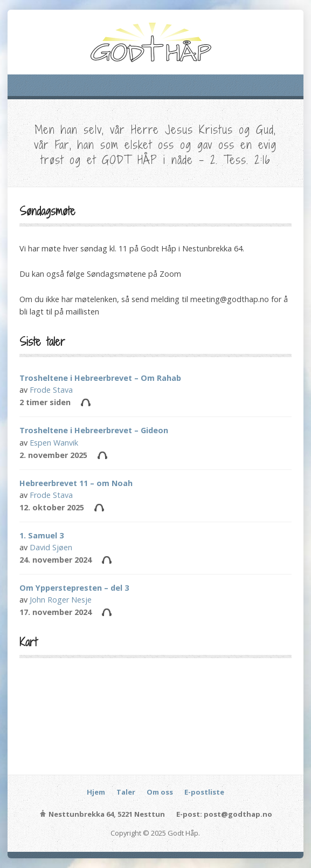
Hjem (96, 792)
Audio (85, 402)
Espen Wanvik (54, 443)
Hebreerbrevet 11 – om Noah (76, 483)
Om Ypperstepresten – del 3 (74, 588)
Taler (126, 792)
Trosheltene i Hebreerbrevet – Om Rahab (100, 378)
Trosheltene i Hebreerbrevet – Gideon (94, 430)
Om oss (160, 792)
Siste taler (42, 341)
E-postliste (204, 792)
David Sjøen (51, 547)
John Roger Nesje (61, 600)
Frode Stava (51, 390)
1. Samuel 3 (42, 535)
